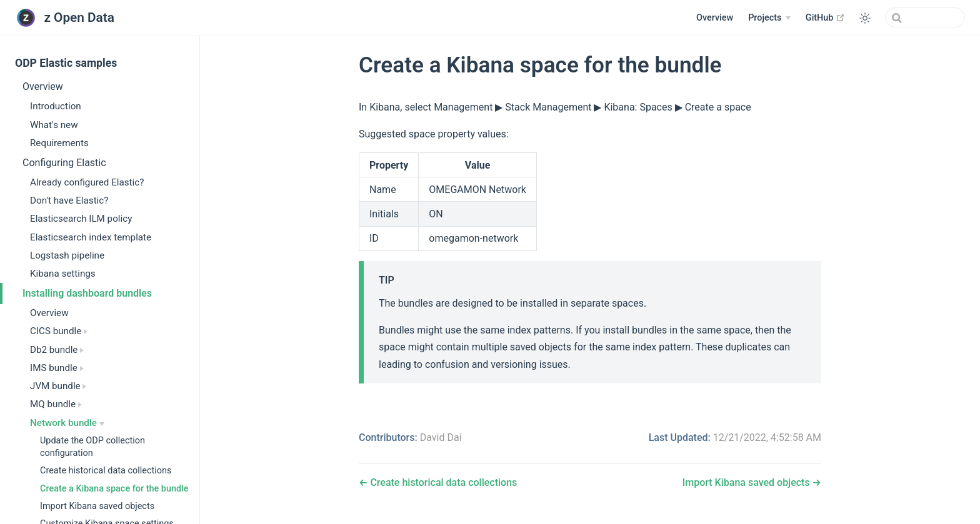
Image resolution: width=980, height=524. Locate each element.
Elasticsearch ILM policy (81, 219)
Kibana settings (63, 274)
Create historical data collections (106, 471)
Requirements (59, 143)
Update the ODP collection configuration (92, 447)
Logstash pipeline (67, 255)
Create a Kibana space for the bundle (114, 489)
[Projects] (769, 18)
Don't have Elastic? (69, 200)
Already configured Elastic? (87, 182)
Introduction (56, 106)
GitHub (825, 17)
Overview (715, 18)
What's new (54, 125)
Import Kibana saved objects (97, 506)
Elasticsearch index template (91, 237)
